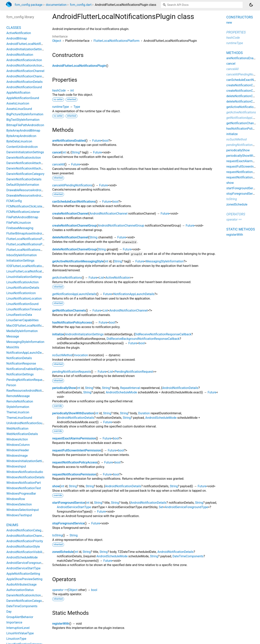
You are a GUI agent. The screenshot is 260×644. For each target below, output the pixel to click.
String (76, 152)
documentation (56, 5)
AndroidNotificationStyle (23, 547)
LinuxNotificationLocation (24, 298)
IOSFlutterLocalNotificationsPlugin (30, 266)
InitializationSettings (20, 261)
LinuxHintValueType (20, 633)
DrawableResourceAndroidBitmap (30, 190)
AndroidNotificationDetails (180, 388)
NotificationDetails (19, 358)
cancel (57, 152)
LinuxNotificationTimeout (24, 309)
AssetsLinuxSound (19, 109)
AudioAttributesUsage (21, 584)
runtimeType (61, 107)
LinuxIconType (16, 639)
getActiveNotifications (67, 278)
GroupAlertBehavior (20, 617)
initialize (58, 334)
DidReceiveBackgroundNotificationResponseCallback (143, 339)
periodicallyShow (64, 388)
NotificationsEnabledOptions (26, 369)
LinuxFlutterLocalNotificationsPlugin (31, 271)
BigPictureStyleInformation (25, 114)
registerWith (61, 624)
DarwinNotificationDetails (24, 179)
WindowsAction (17, 439)
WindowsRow (16, 499)
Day (9, 612)
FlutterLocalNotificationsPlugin (28, 244)
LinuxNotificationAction (23, 282)
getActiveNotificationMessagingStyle (78, 261)
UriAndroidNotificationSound (26, 423)
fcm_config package (29, 5)
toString (57, 535)
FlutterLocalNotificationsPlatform (116, 41)
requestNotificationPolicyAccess (75, 462)
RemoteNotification (20, 401)
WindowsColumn (18, 445)
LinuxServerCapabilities (23, 320)
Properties (236, 32)
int (72, 90)
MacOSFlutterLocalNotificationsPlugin (33, 326)
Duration (144, 413)
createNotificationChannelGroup (74, 226)
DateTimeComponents (188, 556)
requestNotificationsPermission (74, 474)
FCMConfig (14, 201)
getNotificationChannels (69, 310)
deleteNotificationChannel (70, 237)
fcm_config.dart (81, 5)
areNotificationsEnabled (69, 141)
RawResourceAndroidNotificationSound (34, 391)
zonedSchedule (63, 552)
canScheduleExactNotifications (74, 202)
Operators (236, 214)
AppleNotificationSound (23, 98)
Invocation (81, 355)
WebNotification (17, 429)
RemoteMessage (18, 396)
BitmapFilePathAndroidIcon (25, 125)
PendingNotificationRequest (134, 372)
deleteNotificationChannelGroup (74, 249)
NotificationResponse (21, 364)
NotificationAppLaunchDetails (134, 294)
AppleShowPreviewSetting (24, 579)
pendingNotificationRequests (72, 372)
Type (77, 107)
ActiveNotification (118, 278)
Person (11, 385)
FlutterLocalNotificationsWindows (30, 250)
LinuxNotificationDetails (23, 288)
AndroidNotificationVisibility (26, 552)
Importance (14, 622)
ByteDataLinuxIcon (19, 141)
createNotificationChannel (70, 214)
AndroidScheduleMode (121, 392)
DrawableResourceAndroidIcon (28, 196)
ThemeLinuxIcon (18, 412)
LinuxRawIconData (19, 315)
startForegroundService (69, 503)
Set (161, 507)
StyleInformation (18, 407)
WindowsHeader (18, 450)
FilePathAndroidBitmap (22, 217)
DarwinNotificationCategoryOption (30, 601)
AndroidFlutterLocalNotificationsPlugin (79, 66)
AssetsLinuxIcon (18, 103)
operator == (60, 590)
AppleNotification (18, 93)
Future (97, 141)
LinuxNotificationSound (22, 304)
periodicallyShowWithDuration (73, 413)
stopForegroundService (68, 523)
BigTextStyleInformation (23, 120)
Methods (235, 53)
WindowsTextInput (19, 515)
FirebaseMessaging (20, 228)
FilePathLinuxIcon (19, 223)
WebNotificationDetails (22, 434)
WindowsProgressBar (21, 494)
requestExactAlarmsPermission (74, 438)
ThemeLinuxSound (19, 418)
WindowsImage (17, 456)
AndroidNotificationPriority (25, 541)
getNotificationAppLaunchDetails (74, 294)
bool (106, 141)
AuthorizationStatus (20, 590)
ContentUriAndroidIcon (22, 147)
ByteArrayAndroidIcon (21, 136)
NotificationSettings (20, 374)
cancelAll (58, 164)
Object (57, 41)
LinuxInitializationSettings (24, 277)
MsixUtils (13, 347)
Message (13, 336)
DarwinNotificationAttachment (27, 163)
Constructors (240, 17)
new (229, 23)
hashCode (59, 90)
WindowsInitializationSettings (27, 461)
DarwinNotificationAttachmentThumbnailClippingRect (43, 168)
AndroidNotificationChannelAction (30, 536)
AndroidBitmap (17, 38)
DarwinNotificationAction (24, 158)
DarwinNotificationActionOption (28, 595)
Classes (14, 28)
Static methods (241, 229)
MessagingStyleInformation (165, 261)
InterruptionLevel (18, 628)
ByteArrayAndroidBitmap (23, 131)
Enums (12, 525)
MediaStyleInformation (22, 331)
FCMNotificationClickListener (27, 206)
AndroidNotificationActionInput (28, 66)
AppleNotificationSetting (23, 574)
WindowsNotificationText (24, 488)
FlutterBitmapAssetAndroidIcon (28, 233)
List (101, 278)
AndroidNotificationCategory (26, 530)
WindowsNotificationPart (24, 483)
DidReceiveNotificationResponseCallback (163, 334)
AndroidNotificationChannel (108, 214)
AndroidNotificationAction (24, 60)
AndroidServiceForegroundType (186, 507)
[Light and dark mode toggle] (251, 5)
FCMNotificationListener (23, 212)
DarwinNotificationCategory (25, 174)
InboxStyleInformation (22, 255)
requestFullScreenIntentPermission (77, 450)
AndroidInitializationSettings (84, 334)
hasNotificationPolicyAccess (72, 322)
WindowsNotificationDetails (25, 477)
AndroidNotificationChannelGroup (121, 226)
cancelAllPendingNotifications (72, 185)
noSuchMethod (62, 355)
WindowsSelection (19, 504)
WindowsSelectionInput (23, 510)
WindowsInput (16, 466)
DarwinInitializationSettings (25, 152)
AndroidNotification (20, 55)
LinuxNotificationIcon (21, 293)
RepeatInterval (130, 388)
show (56, 486)
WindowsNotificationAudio (25, 472)
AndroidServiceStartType (74, 507)
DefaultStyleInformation (23, 185)
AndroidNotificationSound (24, 87)
